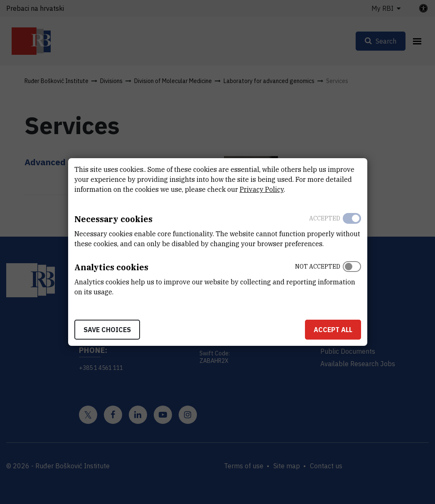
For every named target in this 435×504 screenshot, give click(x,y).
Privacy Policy (262, 189)
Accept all (333, 330)
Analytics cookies (111, 267)
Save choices (107, 330)
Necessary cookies (113, 219)
